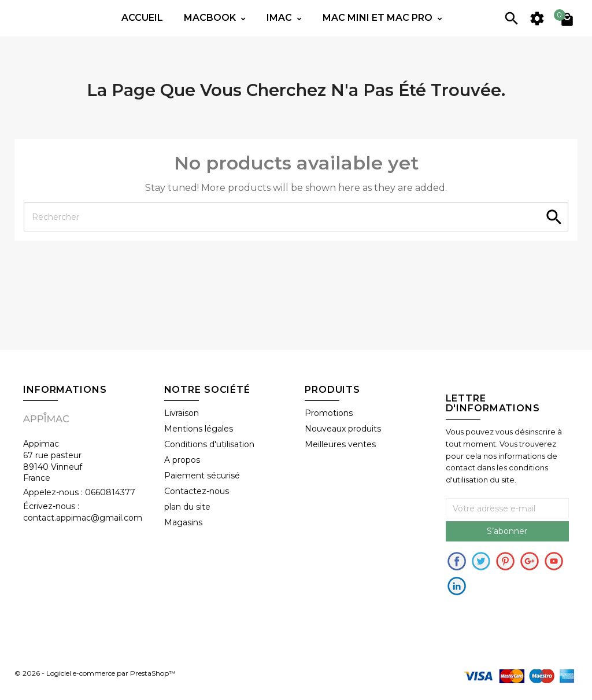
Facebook (457, 561)
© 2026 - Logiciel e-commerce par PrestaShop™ (95, 673)
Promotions (329, 413)
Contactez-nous (197, 491)
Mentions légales (199, 429)
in (457, 586)
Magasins (183, 522)
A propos (182, 460)
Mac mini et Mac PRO (379, 18)
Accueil (142, 18)
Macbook (211, 18)
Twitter (481, 561)
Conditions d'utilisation (209, 444)
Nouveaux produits (343, 429)
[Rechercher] (296, 217)
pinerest (505, 561)
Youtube (554, 561)
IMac (280, 18)
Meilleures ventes (340, 444)
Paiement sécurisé (202, 476)
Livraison (182, 413)
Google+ (530, 561)
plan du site (187, 507)
